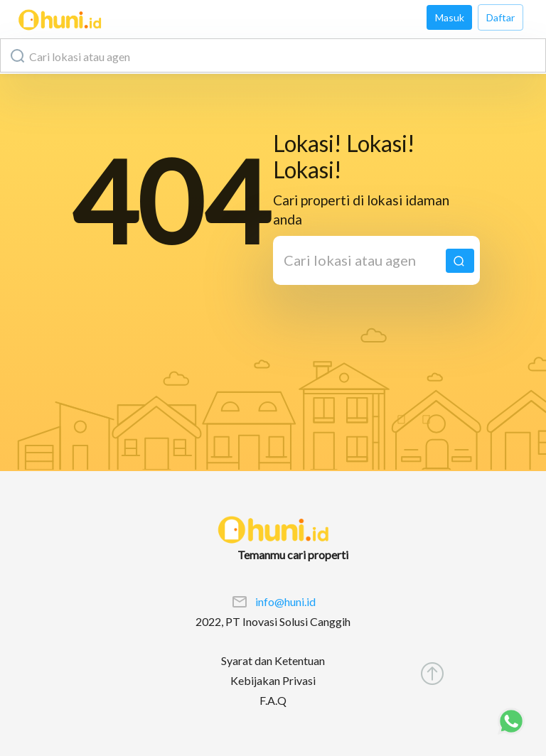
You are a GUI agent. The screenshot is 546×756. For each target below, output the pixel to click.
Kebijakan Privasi (273, 680)
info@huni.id (285, 601)
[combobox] (273, 55)
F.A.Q (273, 700)
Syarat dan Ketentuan (273, 660)
